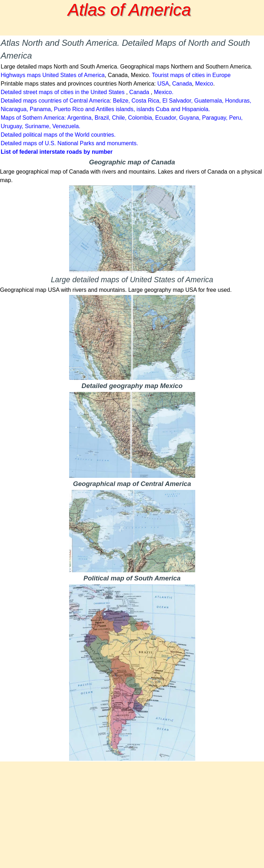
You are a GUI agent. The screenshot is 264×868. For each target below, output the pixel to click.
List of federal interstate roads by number (57, 152)
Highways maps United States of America (53, 75)
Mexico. (164, 92)
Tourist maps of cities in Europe (191, 75)
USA (163, 84)
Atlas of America (129, 10)
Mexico (204, 84)
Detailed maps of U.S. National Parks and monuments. (69, 143)
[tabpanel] (132, 96)
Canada (182, 84)
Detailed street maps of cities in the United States (63, 92)
